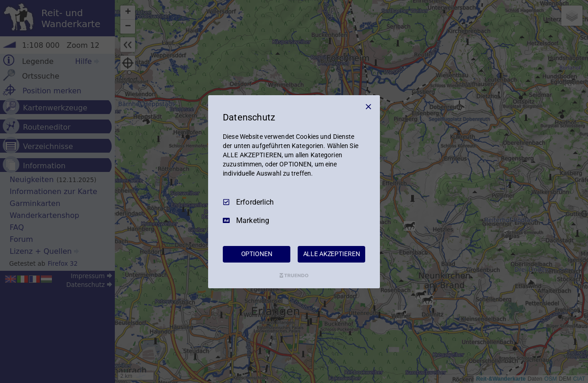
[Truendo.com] (294, 275)
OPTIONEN (257, 254)
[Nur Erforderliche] (368, 106)
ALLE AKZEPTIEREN (332, 254)
